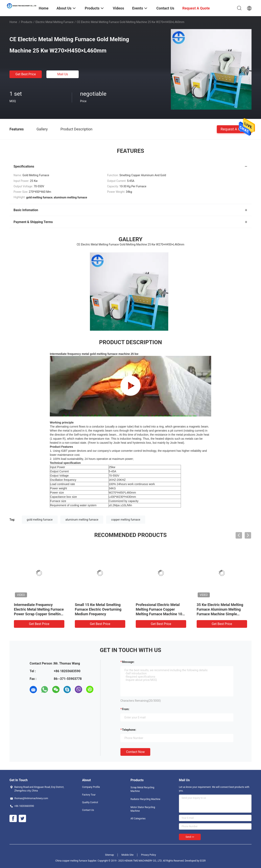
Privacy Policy (148, 855)
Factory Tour (89, 795)
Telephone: (129, 730)
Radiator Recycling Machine (145, 799)
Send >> (190, 837)
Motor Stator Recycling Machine (143, 809)
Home (13, 22)
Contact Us (88, 810)
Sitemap (110, 855)
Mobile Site (127, 855)
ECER (203, 861)
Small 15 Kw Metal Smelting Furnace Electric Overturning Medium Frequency (98, 609)
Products (27, 22)
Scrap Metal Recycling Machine (142, 789)
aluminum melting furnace (82, 520)
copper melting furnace (126, 520)
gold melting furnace (40, 520)
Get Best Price (26, 74)
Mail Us (63, 74)
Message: (128, 662)
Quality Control (90, 802)
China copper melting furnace (71, 861)
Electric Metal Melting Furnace (55, 22)
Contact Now (135, 752)
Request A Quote (234, 129)
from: (126, 709)
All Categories (138, 819)
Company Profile (91, 787)
